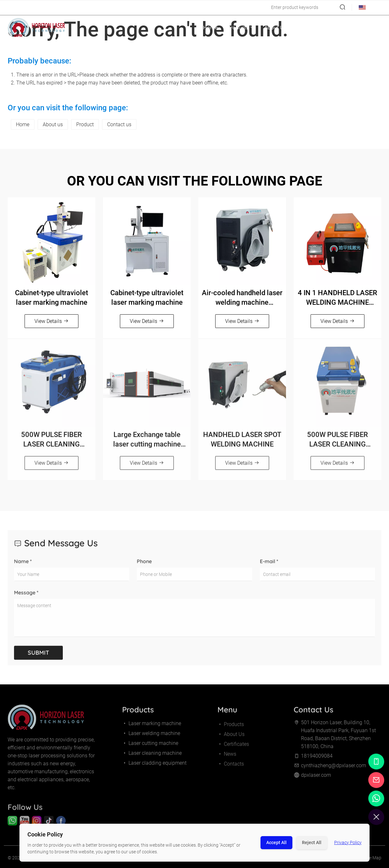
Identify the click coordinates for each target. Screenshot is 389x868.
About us (53, 124)
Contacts (366, 27)
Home (210, 27)
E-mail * (269, 566)
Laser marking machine (152, 726)
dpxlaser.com (316, 777)
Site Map (373, 860)
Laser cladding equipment (154, 765)
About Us (275, 27)
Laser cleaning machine (152, 755)
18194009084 (25, 7)
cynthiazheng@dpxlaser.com (78, 7)
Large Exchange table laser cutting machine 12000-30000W (147, 442)
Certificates (309, 27)
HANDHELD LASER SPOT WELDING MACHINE (242, 442)
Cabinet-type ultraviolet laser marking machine (51, 298)
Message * (26, 597)
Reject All (312, 842)
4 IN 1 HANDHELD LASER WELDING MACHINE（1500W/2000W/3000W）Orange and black (338, 298)
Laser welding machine (151, 736)
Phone (144, 566)
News (339, 27)
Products (241, 27)
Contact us (119, 124)
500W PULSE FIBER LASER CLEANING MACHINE (51, 442)
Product (85, 124)
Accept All (276, 842)
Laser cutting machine (150, 745)
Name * (23, 566)
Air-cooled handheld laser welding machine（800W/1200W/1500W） (242, 298)
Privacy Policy (348, 842)
